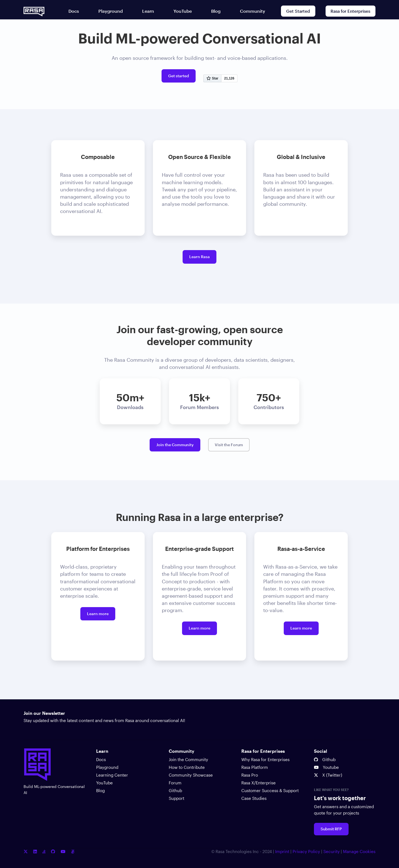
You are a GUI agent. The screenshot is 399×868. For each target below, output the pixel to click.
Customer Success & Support (270, 790)
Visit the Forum (229, 445)
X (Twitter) (328, 775)
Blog (100, 790)
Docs (101, 759)
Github (175, 790)
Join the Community (175, 445)
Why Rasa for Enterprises (265, 759)
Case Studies (254, 798)
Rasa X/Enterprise (259, 783)
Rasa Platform (255, 767)
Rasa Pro (250, 775)
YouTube (104, 783)
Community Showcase (191, 775)
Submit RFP (331, 829)
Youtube (326, 767)
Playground (107, 767)
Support (177, 798)
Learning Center (112, 775)
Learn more (98, 614)
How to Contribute (187, 767)
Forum (175, 783)
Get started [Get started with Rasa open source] (179, 76)
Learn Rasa (199, 257)
